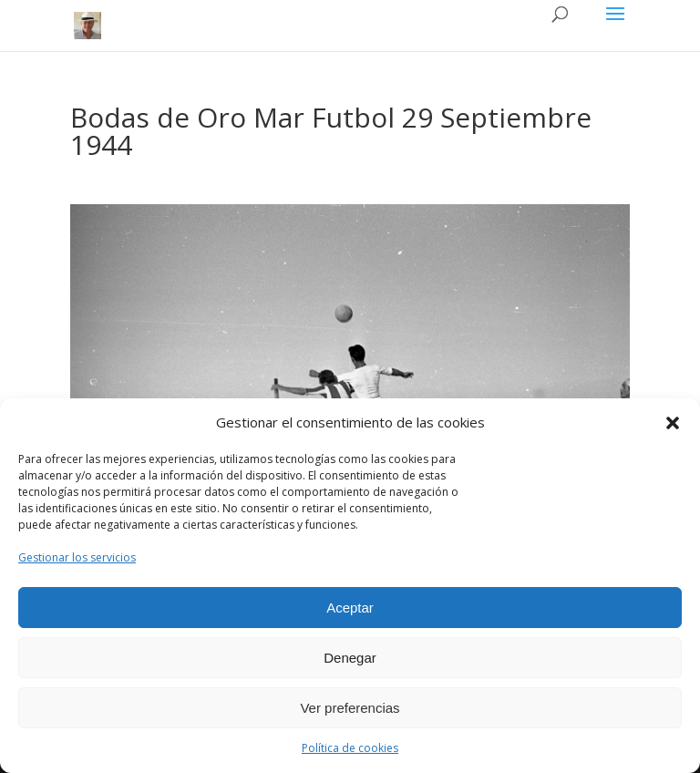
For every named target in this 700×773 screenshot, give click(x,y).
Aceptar (350, 608)
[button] (673, 423)
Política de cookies (350, 748)
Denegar (350, 658)
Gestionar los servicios (77, 557)
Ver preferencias (350, 708)
